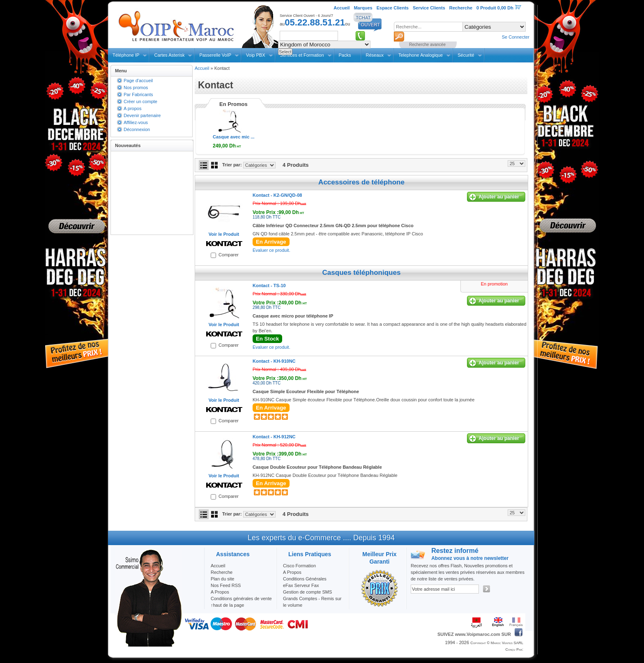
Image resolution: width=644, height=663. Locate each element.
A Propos (292, 572)
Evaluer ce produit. (271, 250)
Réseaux (375, 55)
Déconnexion (137, 129)
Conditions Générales (305, 579)
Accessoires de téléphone (361, 182)
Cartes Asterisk (169, 55)
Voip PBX (255, 55)
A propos (132, 108)
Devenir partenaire (142, 115)
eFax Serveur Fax (301, 585)
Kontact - (277, 195)
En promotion (494, 284)
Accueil (202, 68)
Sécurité (466, 55)
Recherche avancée (427, 45)
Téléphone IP (126, 55)
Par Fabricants (138, 94)
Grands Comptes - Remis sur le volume (312, 602)
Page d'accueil (138, 81)
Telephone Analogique (421, 55)
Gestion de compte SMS (307, 592)
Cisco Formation (299, 566)
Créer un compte (140, 101)
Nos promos (136, 87)
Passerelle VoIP (215, 55)
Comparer (229, 255)
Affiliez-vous (136, 122)
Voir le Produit (224, 234)
